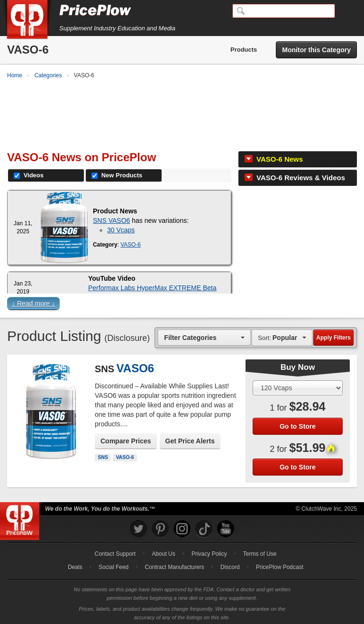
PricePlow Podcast (280, 565)
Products (244, 50)
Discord (230, 565)
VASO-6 (131, 242)
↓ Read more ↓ (33, 301)
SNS (103, 455)
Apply (333, 335)
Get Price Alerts (190, 439)
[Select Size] (298, 385)
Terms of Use (260, 551)
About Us (163, 551)
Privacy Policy (209, 551)
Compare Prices (126, 439)
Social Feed (114, 565)
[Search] (284, 11)
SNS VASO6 (111, 218)
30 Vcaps (121, 228)
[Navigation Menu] (347, 11)
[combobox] (204, 335)
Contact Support (115, 551)
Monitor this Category (316, 50)
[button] (182, 303)
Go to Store (298, 423)
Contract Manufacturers (174, 565)
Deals (75, 565)
